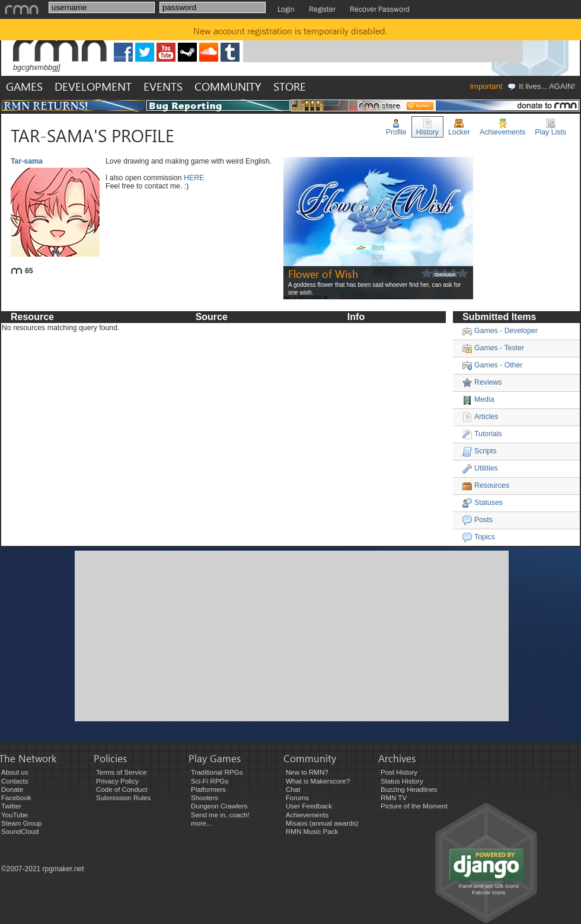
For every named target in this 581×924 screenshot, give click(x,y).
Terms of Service (122, 772)
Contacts (15, 781)
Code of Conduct (122, 789)
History (427, 127)
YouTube (15, 815)
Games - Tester (493, 348)
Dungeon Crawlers (219, 806)
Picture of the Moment (414, 806)
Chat (293, 789)
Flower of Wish (323, 274)
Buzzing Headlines (409, 789)
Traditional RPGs (217, 772)
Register (322, 9)
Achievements (502, 127)
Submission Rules (123, 798)
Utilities (480, 468)
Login (286, 9)
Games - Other (492, 365)
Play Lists (550, 127)
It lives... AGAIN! (541, 86)
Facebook (16, 798)
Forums (297, 798)
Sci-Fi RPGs (210, 781)
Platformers (208, 789)
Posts (478, 520)
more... (202, 823)
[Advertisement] (188, 635)
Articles (480, 417)
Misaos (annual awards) (322, 823)
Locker (459, 127)
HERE (194, 178)
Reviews (482, 382)
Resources (486, 485)
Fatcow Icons (489, 892)
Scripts (480, 451)
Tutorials (482, 434)
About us (15, 772)
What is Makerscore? (318, 781)
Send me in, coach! (220, 815)
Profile (396, 127)
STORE (290, 86)
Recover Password (380, 9)
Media (478, 399)
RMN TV (394, 798)
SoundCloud (20, 832)
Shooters (205, 798)
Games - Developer (500, 331)
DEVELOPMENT (93, 86)
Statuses (483, 503)
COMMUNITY (228, 86)
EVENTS (163, 86)
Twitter (11, 806)
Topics (479, 537)
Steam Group (22, 823)
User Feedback (309, 806)
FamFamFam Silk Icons (489, 886)
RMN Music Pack (312, 832)
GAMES (24, 86)
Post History (399, 772)
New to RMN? (307, 772)
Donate (12, 789)
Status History (402, 781)
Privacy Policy (117, 781)
